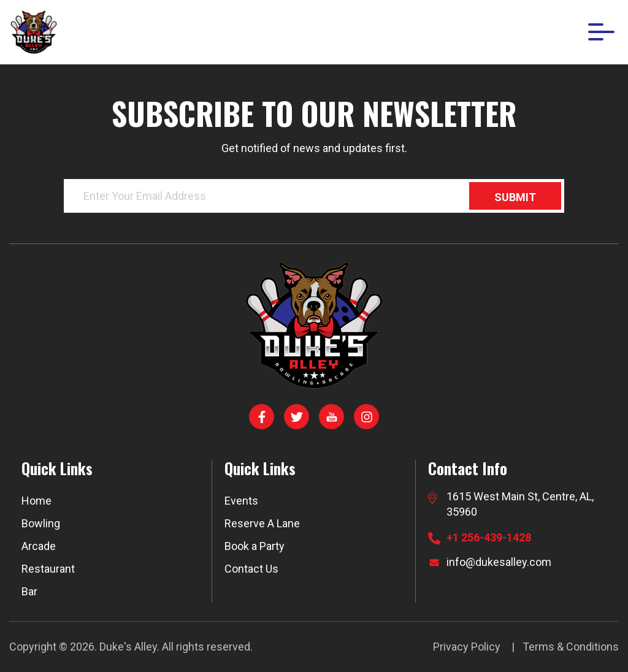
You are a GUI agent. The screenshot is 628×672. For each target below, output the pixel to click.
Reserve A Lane (262, 523)
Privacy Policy (467, 647)
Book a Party (255, 546)
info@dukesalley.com (499, 562)
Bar (29, 591)
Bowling (41, 523)
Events (241, 501)
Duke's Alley (128, 647)
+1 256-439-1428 (489, 537)
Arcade (39, 546)
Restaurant (48, 569)
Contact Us (251, 569)
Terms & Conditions (571, 647)
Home (36, 501)
